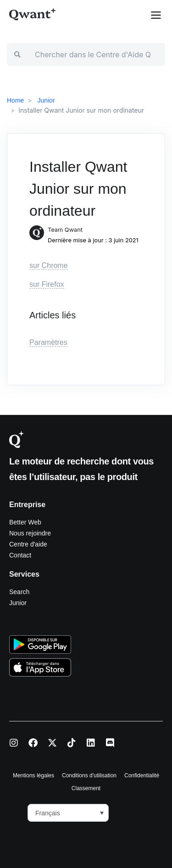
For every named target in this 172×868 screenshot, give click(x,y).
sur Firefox (47, 284)
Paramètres (48, 342)
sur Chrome (49, 265)
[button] (156, 14)
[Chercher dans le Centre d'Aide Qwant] (96, 55)
